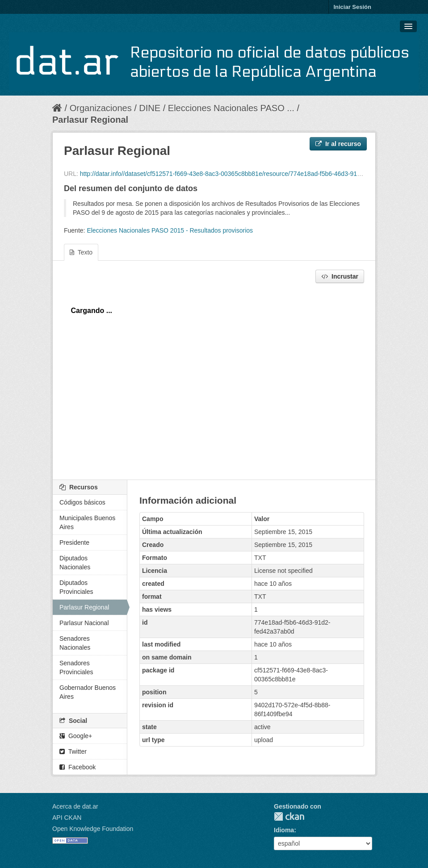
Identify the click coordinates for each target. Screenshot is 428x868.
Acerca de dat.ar (75, 806)
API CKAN (67, 818)
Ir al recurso (338, 144)
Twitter (73, 751)
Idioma (284, 830)
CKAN (289, 816)
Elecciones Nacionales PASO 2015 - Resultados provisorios (170, 230)
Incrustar (340, 276)
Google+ (76, 736)
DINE (150, 108)
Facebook (78, 767)
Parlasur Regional (90, 120)
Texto (81, 252)
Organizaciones (101, 108)
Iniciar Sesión (352, 7)
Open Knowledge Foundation (93, 829)
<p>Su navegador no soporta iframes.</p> (214, 379)
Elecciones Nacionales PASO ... (231, 108)
